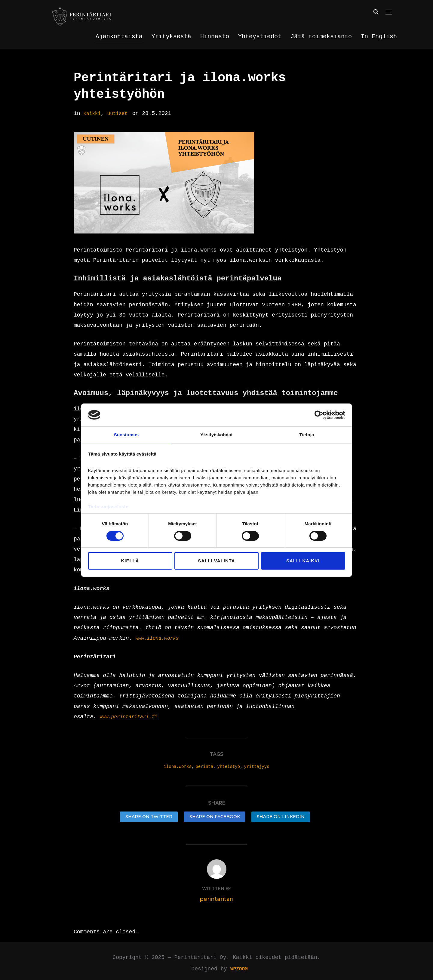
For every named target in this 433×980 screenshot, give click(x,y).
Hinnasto (215, 37)
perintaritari (216, 895)
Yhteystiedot (260, 37)
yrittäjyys (257, 767)
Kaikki (93, 113)
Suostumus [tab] (126, 434)
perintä (204, 767)
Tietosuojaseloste (108, 507)
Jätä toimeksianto (321, 37)
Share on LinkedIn (281, 817)
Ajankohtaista (119, 37)
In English (379, 37)
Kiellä (130, 561)
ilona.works (177, 767)
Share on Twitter (149, 817)
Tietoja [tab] (307, 434)
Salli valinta (216, 561)
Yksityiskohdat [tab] (216, 434)
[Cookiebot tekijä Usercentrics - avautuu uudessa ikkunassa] (319, 415)
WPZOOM (239, 965)
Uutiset (121, 113)
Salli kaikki (303, 561)
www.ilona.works (160, 638)
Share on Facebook (215, 817)
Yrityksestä (171, 37)
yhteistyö (229, 767)
